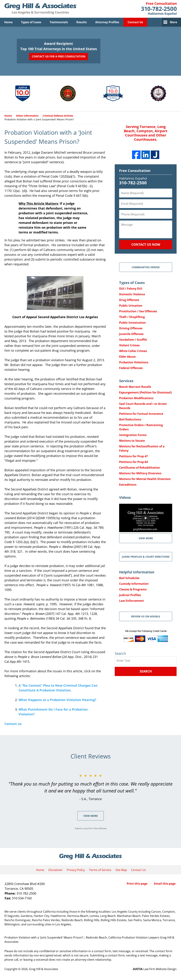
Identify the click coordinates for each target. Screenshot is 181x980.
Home (8, 22)
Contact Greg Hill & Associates (159, 9)
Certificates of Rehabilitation (140, 468)
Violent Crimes (129, 345)
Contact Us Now (146, 244)
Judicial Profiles (130, 595)
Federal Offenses (131, 368)
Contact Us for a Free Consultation (59, 56)
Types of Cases (31, 22)
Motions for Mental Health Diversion (145, 479)
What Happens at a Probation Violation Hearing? (57, 700)
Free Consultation (135, 171)
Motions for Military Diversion (140, 473)
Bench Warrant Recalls (135, 387)
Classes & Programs (133, 589)
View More (91, 816)
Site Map (121, 870)
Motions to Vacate (132, 441)
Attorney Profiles (107, 22)
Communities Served (146, 267)
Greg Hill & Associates (44, 969)
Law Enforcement (132, 601)
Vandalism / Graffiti (133, 340)
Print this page (137, 884)
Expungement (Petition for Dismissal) (145, 392)
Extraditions (128, 485)
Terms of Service (100, 870)
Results (82, 22)
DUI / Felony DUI (131, 289)
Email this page (165, 884)
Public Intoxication (132, 323)
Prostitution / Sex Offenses (138, 311)
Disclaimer (56, 870)
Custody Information (134, 584)
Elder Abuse (127, 357)
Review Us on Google (146, 616)
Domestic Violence (132, 294)
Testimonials (59, 22)
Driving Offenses (131, 328)
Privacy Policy (76, 870)
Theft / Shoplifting (132, 317)
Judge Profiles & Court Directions (146, 557)
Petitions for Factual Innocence (141, 414)
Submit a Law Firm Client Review (91, 828)
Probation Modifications (136, 398)
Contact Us (135, 22)
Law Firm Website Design (155, 969)
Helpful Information (137, 572)
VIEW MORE (146, 538)
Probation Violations (134, 362)
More (173, 22)
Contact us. (13, 724)
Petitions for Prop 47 (133, 456)
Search (146, 671)
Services (126, 381)
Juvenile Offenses (131, 334)
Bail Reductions (130, 419)
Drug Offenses (129, 300)
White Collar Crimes (133, 351)
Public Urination (131, 306)
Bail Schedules (129, 578)
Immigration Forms (133, 435)
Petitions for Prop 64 (133, 462)
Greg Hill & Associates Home (40, 9)
